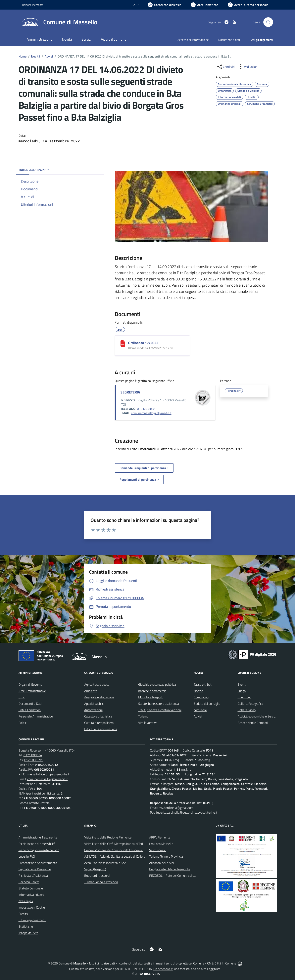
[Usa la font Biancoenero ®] (165, 5)
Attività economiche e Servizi (257, 716)
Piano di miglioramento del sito (39, 850)
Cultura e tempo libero (99, 723)
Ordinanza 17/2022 (143, 343)
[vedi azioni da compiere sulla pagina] (248, 67)
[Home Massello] (60, 22)
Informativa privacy (31, 895)
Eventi (242, 684)
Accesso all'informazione (193, 40)
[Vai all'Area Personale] (248, 5)
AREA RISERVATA (145, 974)
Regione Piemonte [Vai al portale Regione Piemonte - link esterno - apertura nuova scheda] (33, 5)
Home (23, 56)
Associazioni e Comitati (253, 723)
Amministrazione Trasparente (38, 837)
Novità (36, 56)
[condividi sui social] (226, 67)
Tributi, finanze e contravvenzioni (160, 710)
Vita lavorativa (148, 723)
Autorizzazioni (93, 710)
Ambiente (91, 691)
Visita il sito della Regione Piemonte (108, 837)
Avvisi (49, 56)
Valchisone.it (158, 850)
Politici (23, 723)
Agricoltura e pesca (97, 684)
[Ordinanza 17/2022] (123, 344)
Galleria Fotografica (250, 704)
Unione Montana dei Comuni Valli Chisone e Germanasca (122, 850)
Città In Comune (225, 963)
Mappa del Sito (28, 933)
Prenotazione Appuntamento (38, 863)
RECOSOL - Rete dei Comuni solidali (173, 876)
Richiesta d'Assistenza (33, 876)
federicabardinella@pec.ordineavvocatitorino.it (187, 812)
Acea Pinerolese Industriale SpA (105, 863)
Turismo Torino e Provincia (101, 882)
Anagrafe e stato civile (99, 697)
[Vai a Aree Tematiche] (205, 5)
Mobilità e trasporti (151, 697)
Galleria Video (247, 710)
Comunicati (201, 697)
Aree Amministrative (32, 691)
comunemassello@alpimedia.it (151, 413)
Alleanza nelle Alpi (162, 863)
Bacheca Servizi (29, 882)
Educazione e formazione (101, 729)
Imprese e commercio (152, 691)
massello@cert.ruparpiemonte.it (48, 774)
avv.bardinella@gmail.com (176, 808)
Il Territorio (245, 697)
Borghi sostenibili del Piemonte (170, 869)
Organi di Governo (30, 684)
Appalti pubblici (94, 704)
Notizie (198, 691)
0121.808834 (146, 409)
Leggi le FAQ (27, 856)
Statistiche (26, 926)
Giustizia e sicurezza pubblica (157, 684)
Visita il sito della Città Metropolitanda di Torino (115, 844)
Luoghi (242, 691)
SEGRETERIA (130, 392)
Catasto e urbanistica (98, 716)
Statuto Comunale (31, 888)
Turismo (143, 716)
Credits (23, 914)
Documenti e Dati (30, 704)
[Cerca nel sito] (268, 22)
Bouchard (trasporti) (97, 876)
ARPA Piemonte (160, 837)
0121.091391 (34, 760)
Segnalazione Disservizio (35, 869)
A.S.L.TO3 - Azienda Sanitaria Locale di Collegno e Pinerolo (123, 856)
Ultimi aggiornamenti (32, 920)
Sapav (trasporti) (95, 869)
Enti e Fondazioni (30, 710)
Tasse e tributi (203, 684)
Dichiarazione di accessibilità (37, 844)
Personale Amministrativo (36, 716)
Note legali (26, 901)
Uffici (22, 697)
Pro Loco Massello (161, 844)
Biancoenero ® (163, 969)
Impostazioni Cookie (32, 907)
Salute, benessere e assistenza (159, 704)
